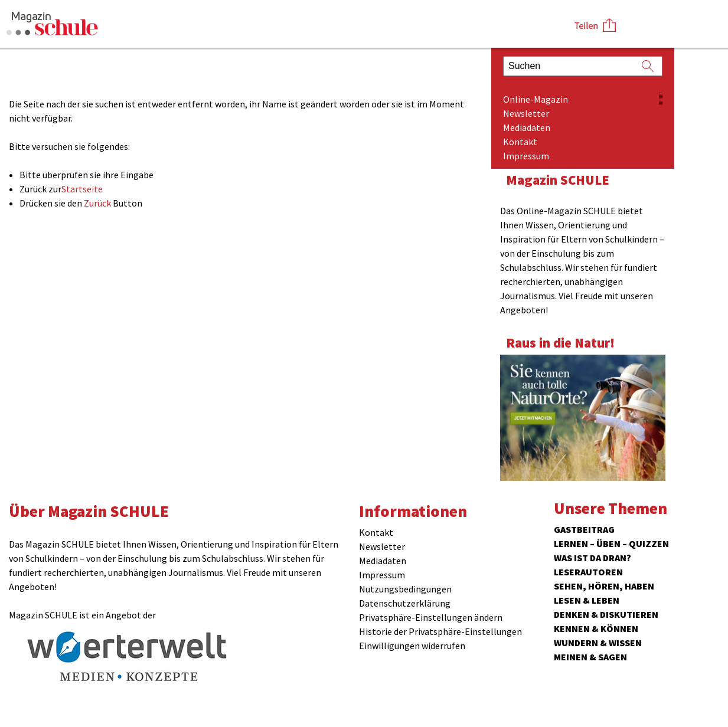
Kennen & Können (596, 628)
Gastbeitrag (584, 529)
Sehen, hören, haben (604, 586)
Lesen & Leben (587, 600)
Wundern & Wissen (598, 643)
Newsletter (526, 113)
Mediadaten (527, 127)
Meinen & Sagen (590, 657)
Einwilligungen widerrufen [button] (412, 646)
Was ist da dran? (592, 558)
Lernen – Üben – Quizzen (611, 543)
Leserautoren (588, 572)
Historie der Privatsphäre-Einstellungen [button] (440, 631)
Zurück (97, 203)
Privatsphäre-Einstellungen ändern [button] (431, 617)
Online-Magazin (536, 99)
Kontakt (520, 142)
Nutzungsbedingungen (405, 589)
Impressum (526, 156)
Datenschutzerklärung (405, 603)
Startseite (82, 189)
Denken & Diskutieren (606, 614)
